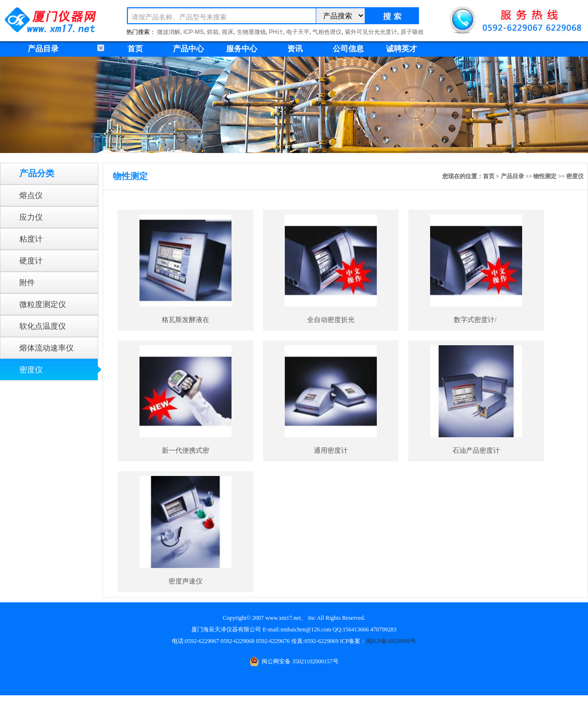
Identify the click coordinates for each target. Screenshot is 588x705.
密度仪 (31, 370)
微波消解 (169, 32)
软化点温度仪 (43, 326)
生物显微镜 (251, 32)
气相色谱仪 (327, 32)
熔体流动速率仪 (46, 348)
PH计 (276, 32)
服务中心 (242, 49)
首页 (135, 49)
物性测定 (545, 176)
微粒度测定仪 (43, 304)
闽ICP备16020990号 (391, 641)
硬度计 (31, 261)
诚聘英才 (402, 49)
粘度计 (31, 239)
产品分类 (37, 173)
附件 (27, 283)
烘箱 (213, 32)
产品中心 (188, 49)
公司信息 (348, 49)
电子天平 (298, 32)
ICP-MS (194, 32)
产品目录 (512, 176)
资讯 (295, 49)
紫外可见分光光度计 (371, 32)
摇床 (228, 32)
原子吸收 (412, 32)
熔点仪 (31, 195)
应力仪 (31, 217)
